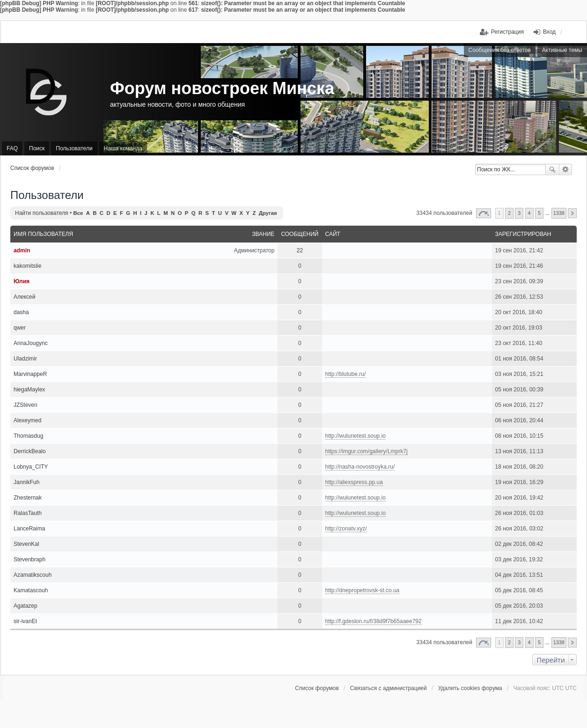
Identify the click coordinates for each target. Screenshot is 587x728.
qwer (20, 328)
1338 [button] (559, 213)
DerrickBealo (30, 451)
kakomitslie (27, 266)
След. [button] (572, 213)
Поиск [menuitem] (37, 148)
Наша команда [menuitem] (123, 148)
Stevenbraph (29, 559)
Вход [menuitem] (549, 32)
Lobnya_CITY (31, 467)
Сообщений (300, 234)
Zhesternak (28, 498)
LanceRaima (29, 529)
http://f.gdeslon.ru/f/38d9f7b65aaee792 (374, 621)
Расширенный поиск (566, 169)
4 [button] (529, 213)
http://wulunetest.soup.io (356, 436)
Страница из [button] (484, 213)
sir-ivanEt (25, 621)
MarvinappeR (30, 374)
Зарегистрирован (523, 234)
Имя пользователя (43, 234)
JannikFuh (26, 482)
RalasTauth (28, 513)
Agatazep (26, 606)
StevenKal (26, 544)
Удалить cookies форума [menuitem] (470, 688)
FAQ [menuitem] (12, 148)
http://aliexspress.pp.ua (354, 482)
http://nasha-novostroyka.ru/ (360, 467)
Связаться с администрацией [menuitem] (389, 688)
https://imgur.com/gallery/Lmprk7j (367, 451)
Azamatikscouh (33, 575)
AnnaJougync (31, 343)
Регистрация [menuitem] (507, 32)
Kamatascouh (31, 590)
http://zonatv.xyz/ (346, 529)
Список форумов (32, 168)
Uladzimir (25, 359)
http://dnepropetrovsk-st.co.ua (363, 590)
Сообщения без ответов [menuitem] (500, 50)
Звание (263, 234)
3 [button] (519, 213)
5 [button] (539, 213)
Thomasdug (28, 436)
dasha (21, 312)
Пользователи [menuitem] (74, 148)
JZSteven (26, 405)
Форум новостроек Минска (222, 88)
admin (22, 250)
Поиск (552, 169)
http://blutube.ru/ (346, 374)
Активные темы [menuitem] (562, 50)
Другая (268, 213)
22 (300, 250)
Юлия (22, 281)
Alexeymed (27, 420)
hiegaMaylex (29, 390)
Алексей (24, 297)
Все (78, 213)
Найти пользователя (42, 213)
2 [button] (509, 213)
